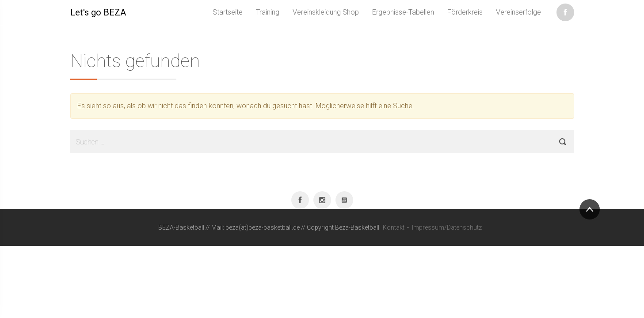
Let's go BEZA (98, 12)
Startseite (228, 12)
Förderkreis (465, 12)
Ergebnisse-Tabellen (403, 12)
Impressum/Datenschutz (447, 227)
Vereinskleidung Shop (326, 12)
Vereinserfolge (518, 12)
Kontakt (394, 227)
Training (268, 12)
